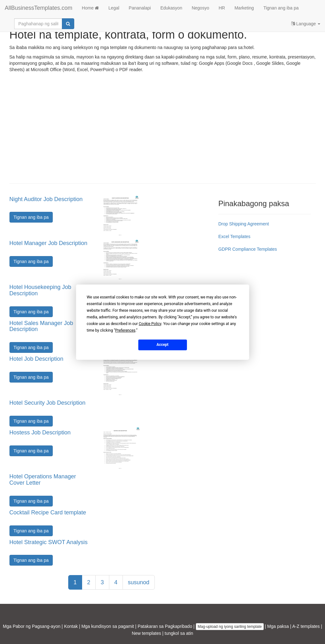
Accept (163, 345)
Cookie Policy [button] (150, 323)
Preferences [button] (125, 330)
